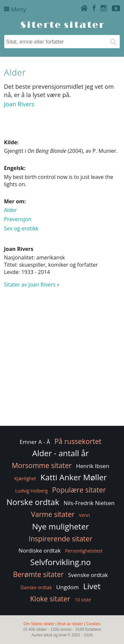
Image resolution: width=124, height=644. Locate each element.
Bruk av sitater (70, 624)
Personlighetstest (84, 551)
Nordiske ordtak (40, 550)
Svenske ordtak (88, 575)
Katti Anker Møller (74, 477)
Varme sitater (53, 514)
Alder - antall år (61, 453)
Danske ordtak (36, 587)
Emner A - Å (35, 442)
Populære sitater (79, 490)
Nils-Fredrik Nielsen (89, 503)
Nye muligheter (61, 526)
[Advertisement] (62, 360)
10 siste (83, 600)
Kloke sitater (50, 599)
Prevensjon (18, 219)
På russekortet (78, 441)
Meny (15, 9)
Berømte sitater (38, 574)
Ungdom (67, 587)
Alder (10, 210)
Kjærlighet (25, 478)
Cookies (93, 624)
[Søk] (113, 42)
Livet (92, 586)
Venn (84, 515)
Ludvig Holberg (31, 491)
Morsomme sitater (42, 465)
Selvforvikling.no (61, 562)
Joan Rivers (19, 104)
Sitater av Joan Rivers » (32, 285)
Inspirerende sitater (61, 539)
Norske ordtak (33, 502)
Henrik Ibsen (93, 466)
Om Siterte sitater (39, 624)
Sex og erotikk (21, 228)
